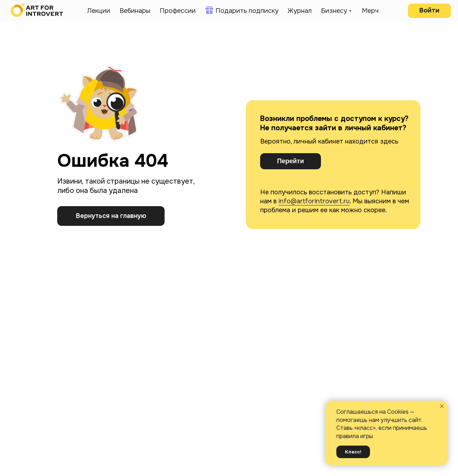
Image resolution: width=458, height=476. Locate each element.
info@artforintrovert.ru (314, 201)
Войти (429, 10)
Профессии (178, 11)
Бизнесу (334, 11)
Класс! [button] (353, 452)
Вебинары (135, 11)
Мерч (370, 11)
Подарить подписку (247, 11)
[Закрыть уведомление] (442, 406)
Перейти (291, 161)
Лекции (99, 11)
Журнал (300, 11)
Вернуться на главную (111, 216)
